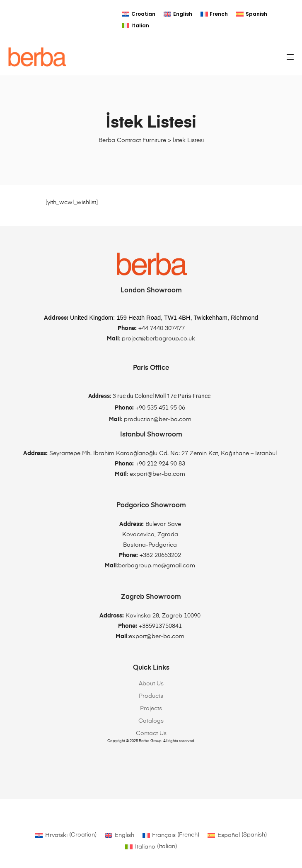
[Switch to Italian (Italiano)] (151, 847)
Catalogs (151, 721)
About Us (151, 684)
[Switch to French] (214, 14)
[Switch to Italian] (135, 26)
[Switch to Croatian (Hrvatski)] (66, 835)
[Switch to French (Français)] (171, 835)
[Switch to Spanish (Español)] (237, 835)
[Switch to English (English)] (120, 835)
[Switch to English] (178, 14)
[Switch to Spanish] (252, 14)
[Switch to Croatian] (139, 14)
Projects (151, 709)
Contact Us (151, 733)
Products (151, 696)
